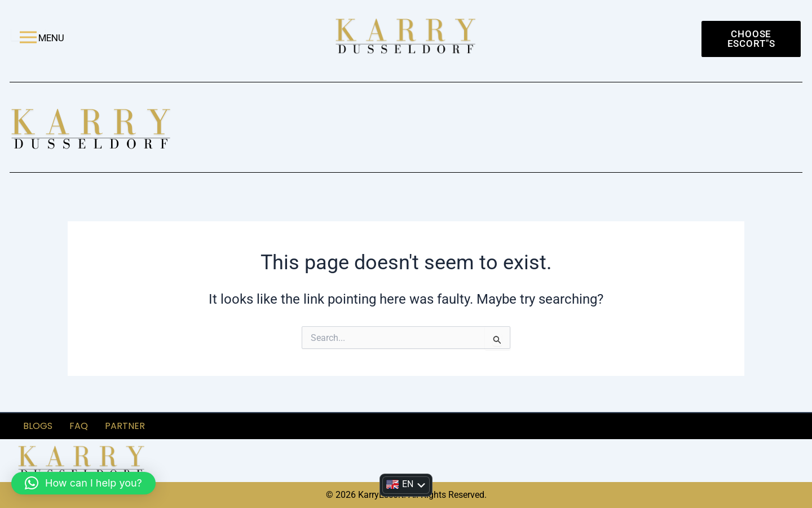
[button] (83, 483)
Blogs (38, 426)
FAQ (79, 426)
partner (125, 426)
